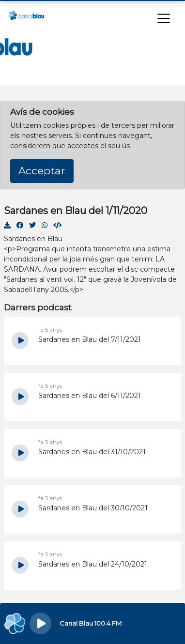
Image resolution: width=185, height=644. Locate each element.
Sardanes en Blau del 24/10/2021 (93, 564)
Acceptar (42, 170)
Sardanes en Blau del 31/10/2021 (92, 452)
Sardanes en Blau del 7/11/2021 (90, 339)
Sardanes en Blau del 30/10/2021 (93, 508)
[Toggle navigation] (164, 18)
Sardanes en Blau (33, 239)
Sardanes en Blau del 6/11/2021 (90, 396)
